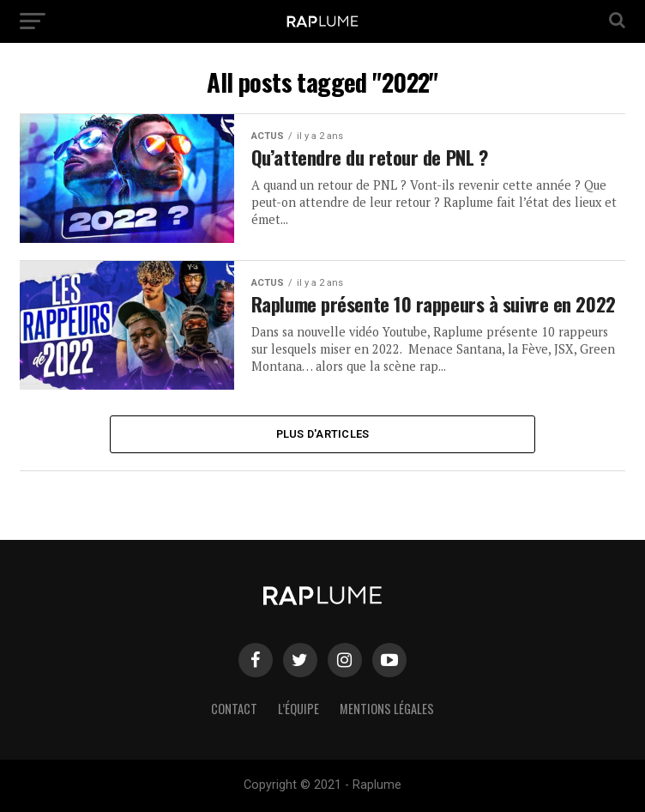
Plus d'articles (323, 434)
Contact (234, 709)
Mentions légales (387, 709)
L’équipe (298, 709)
